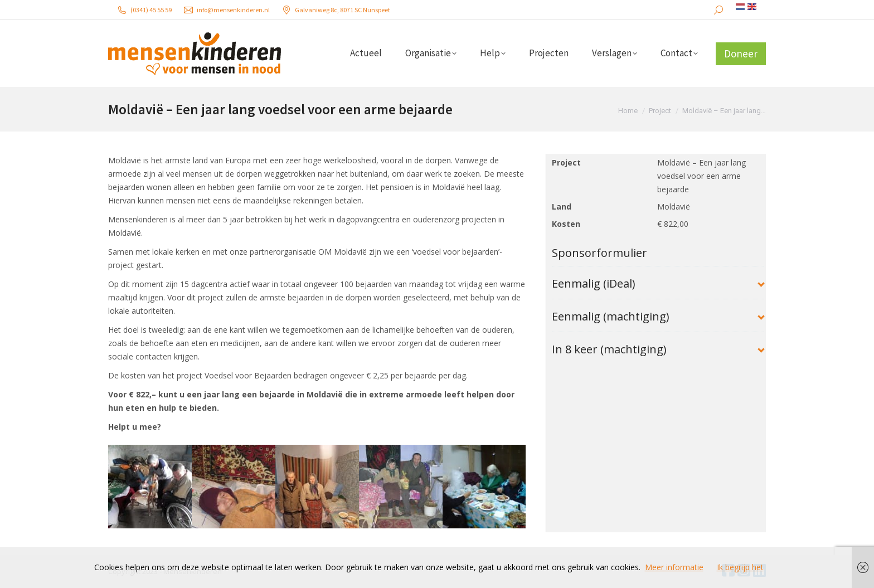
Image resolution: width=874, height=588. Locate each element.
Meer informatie (674, 567)
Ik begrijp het (740, 567)
